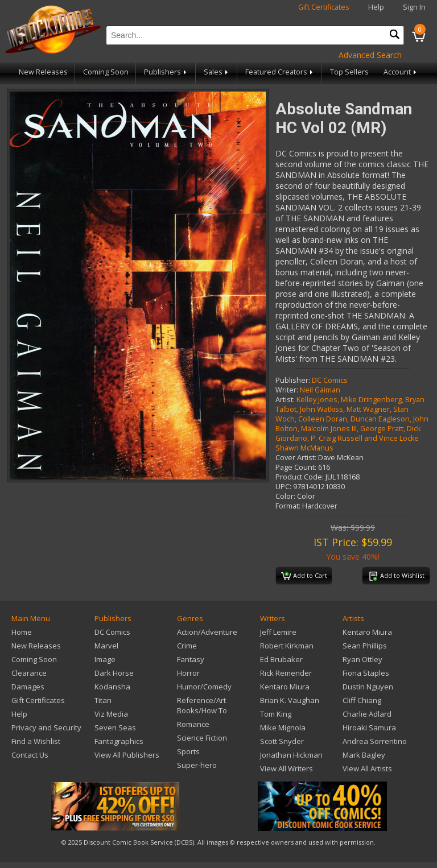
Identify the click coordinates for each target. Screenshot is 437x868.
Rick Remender (286, 673)
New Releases (43, 72)
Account (401, 72)
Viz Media (111, 714)
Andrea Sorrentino (375, 741)
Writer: (287, 390)
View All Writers (286, 768)
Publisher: (293, 380)
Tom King (276, 714)
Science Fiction (202, 738)
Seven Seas (115, 728)
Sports (188, 751)
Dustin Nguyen (368, 687)
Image (105, 659)
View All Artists (367, 768)
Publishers (166, 72)
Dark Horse (114, 673)
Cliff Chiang (362, 700)
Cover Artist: (296, 458)
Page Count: (296, 467)
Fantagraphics (119, 741)
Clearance (29, 673)
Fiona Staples (366, 673)
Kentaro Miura (285, 687)
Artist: (285, 400)
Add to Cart (304, 576)
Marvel (106, 646)
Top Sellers (349, 72)
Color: (285, 496)
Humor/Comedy (204, 687)
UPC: (283, 487)
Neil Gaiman (320, 390)
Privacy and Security (46, 728)
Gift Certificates (324, 7)
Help (376, 7)
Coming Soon (106, 72)
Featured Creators (280, 72)
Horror (188, 673)
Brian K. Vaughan (290, 700)
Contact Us (30, 755)
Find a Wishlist (36, 741)
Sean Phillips (365, 646)
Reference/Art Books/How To (202, 705)
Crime (187, 646)
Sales (217, 72)
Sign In (414, 7)
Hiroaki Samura (369, 728)
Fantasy (191, 659)
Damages (28, 687)
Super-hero (197, 765)
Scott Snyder (282, 741)
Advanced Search (370, 55)
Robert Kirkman (287, 646)
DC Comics (330, 380)
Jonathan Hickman (291, 755)
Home (22, 632)
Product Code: (300, 477)
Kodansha (112, 687)
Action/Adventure (207, 632)
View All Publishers (127, 755)
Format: (288, 506)
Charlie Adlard (367, 714)
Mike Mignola (283, 728)
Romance (193, 724)
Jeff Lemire (278, 632)
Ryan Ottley (362, 659)
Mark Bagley (364, 755)
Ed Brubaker (281, 659)
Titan (103, 700)
